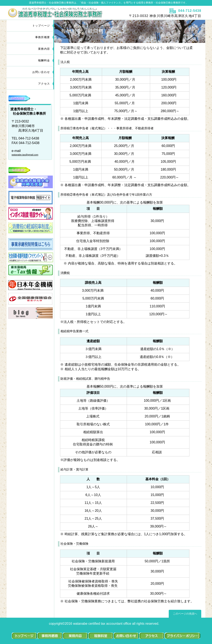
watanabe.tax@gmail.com (25, 155)
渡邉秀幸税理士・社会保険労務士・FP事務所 (56, 13)
